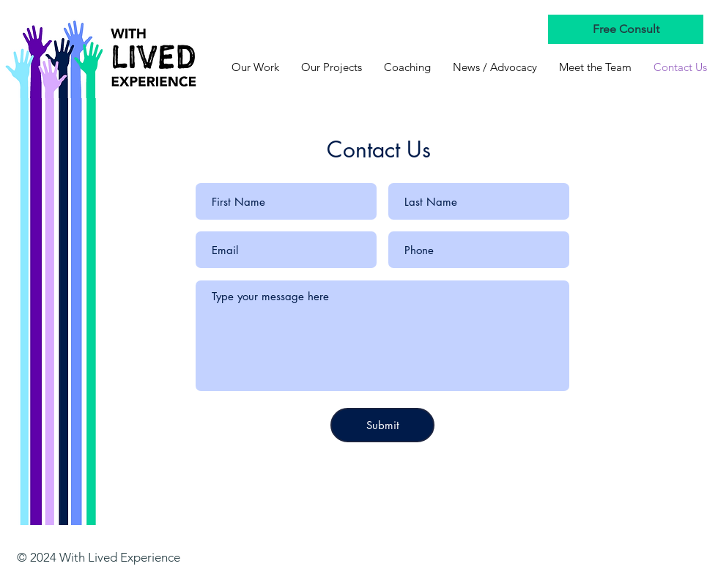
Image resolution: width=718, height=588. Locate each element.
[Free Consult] (626, 29)
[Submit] (382, 425)
